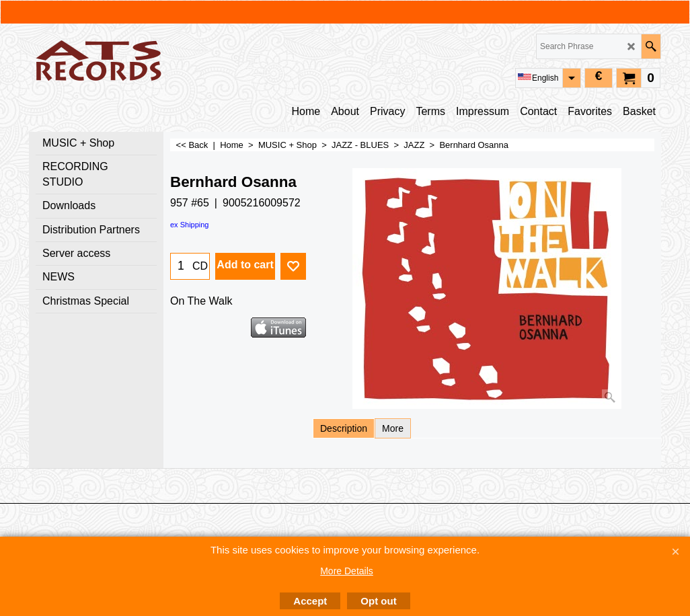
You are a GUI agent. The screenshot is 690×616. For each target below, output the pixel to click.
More (393, 428)
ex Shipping (190, 225)
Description (344, 428)
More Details (347, 571)
